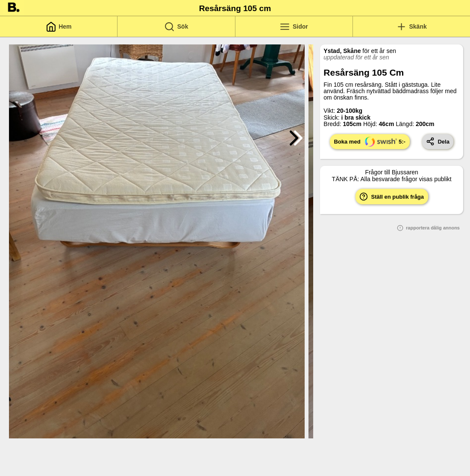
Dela (438, 141)
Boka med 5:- (369, 142)
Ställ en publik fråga (392, 197)
